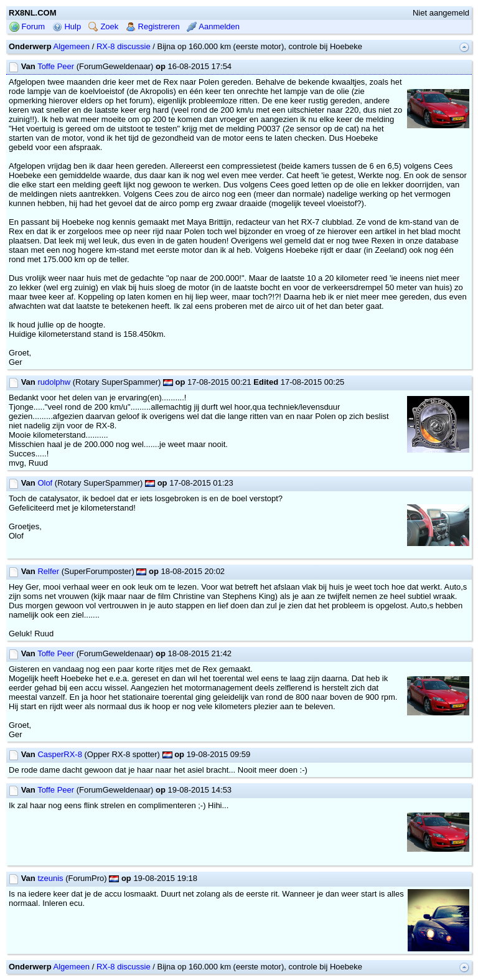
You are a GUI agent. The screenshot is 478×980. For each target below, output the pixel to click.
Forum (27, 26)
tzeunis (50, 878)
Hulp (67, 26)
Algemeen (72, 46)
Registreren (153, 26)
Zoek (104, 26)
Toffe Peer (56, 66)
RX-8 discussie (124, 46)
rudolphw (54, 382)
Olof (45, 483)
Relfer (48, 571)
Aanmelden (213, 26)
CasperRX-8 (60, 754)
